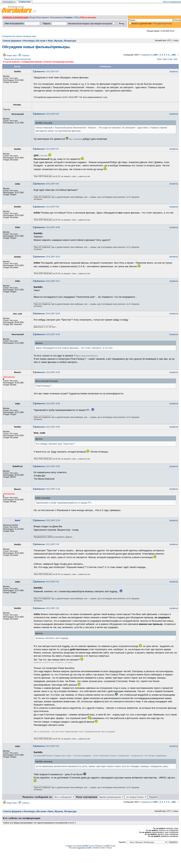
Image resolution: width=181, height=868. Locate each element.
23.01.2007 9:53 (47, 184)
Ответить (26, 56)
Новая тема (12, 56)
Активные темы (30, 36)
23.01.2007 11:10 (47, 489)
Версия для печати (12, 59)
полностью (26, 59)
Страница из (149, 55)
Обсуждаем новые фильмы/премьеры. (36, 47)
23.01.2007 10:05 (47, 227)
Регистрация (42, 17)
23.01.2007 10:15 (47, 257)
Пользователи (56, 17)
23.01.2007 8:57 (47, 72)
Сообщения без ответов (12, 36)
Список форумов (12, 41)
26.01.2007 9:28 (47, 746)
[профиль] (174, 72)
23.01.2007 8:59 (47, 114)
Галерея (68, 17)
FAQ (77, 17)
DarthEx (65, 97)
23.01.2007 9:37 (47, 149)
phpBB (85, 846)
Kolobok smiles (99, 848)
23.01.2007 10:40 (47, 404)
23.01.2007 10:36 (47, 372)
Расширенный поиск (163, 24)
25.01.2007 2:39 (47, 544)
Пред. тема (162, 59)
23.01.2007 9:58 (47, 207)
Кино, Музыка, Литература (62, 41)
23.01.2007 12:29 (47, 520)
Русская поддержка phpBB (80, 848)
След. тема (173, 59)
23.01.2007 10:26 (47, 334)
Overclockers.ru (9, 2)
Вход (32, 17)
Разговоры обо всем (34, 41)
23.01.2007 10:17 (47, 281)
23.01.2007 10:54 (47, 466)
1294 (173, 55)
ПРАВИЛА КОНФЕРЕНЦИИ (16, 17)
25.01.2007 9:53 (47, 582)
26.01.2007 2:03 (47, 608)
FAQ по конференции (172, 2)
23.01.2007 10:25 (47, 314)
